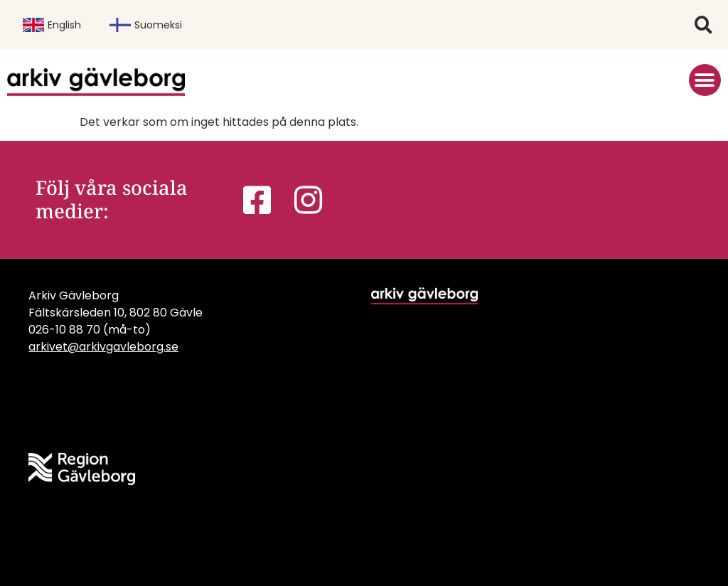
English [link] (52, 25)
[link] (96, 81)
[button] (703, 25)
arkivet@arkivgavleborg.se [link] (103, 347)
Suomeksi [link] (146, 25)
